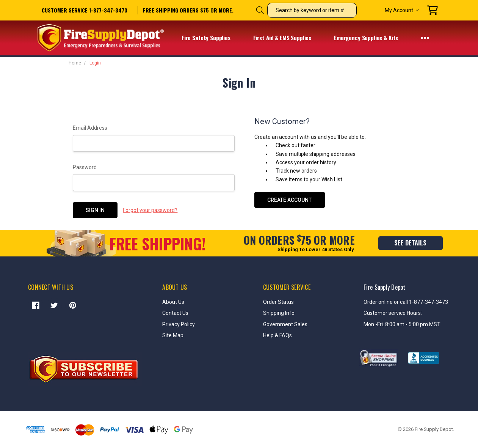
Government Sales (285, 324)
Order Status (278, 302)
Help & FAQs (277, 335)
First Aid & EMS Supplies (287, 38)
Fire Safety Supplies (211, 38)
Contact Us (175, 313)
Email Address (90, 128)
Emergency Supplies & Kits (371, 38)
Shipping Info (279, 313)
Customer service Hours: (393, 313)
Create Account (289, 200)
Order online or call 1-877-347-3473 (406, 302)
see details (410, 243)
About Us (173, 302)
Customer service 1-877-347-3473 (85, 10)
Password (85, 167)
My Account (402, 10)
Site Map (173, 335)
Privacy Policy (179, 324)
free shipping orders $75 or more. (188, 10)
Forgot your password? (150, 210)
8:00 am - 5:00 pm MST (413, 324)
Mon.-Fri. (374, 324)
